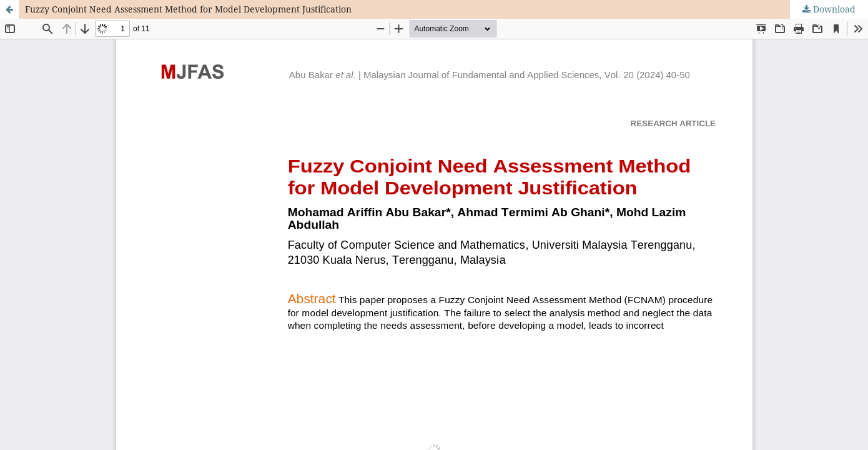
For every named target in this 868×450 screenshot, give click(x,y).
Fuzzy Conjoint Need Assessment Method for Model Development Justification (188, 9)
